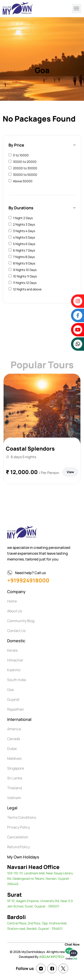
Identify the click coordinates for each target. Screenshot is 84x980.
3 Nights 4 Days (24, 231)
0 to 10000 (21, 155)
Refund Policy (18, 847)
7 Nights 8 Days (24, 257)
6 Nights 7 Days (24, 250)
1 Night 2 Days (23, 218)
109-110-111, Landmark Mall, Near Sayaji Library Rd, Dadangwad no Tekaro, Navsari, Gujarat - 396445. (40, 878)
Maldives (14, 758)
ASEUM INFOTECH (52, 957)
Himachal (15, 660)
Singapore (16, 768)
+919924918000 (28, 580)
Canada (14, 739)
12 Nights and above (27, 289)
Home (12, 601)
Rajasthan (16, 709)
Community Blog (21, 621)
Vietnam (14, 798)
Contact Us (16, 631)
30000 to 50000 (25, 175)
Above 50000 (23, 181)
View (70, 472)
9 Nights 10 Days (25, 270)
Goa (10, 690)
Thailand (14, 788)
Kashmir (14, 670)
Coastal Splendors (30, 448)
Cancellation (18, 837)
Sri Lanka (15, 778)
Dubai (12, 749)
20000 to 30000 (25, 168)
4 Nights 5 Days (24, 237)
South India (17, 680)
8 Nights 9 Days (24, 263)
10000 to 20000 (25, 162)
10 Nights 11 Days (25, 276)
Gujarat (13, 699)
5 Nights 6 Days (24, 244)
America (14, 729)
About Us (15, 611)
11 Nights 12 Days (25, 283)
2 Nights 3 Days (24, 224)
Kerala (12, 650)
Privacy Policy (18, 827)
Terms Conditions (22, 817)
